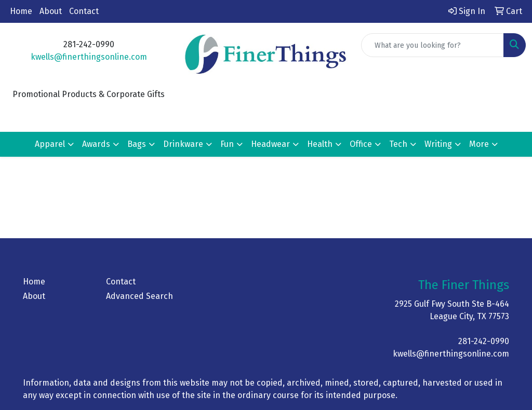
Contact (84, 11)
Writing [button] (438, 144)
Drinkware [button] (183, 144)
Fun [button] (227, 144)
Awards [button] (96, 144)
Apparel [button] (50, 144)
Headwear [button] (270, 144)
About (51, 11)
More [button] (479, 144)
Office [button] (361, 144)
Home (21, 11)
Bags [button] (137, 144)
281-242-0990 (484, 341)
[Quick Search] (433, 45)
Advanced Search (139, 296)
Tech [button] (398, 144)
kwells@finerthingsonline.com (89, 57)
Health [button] (320, 144)
